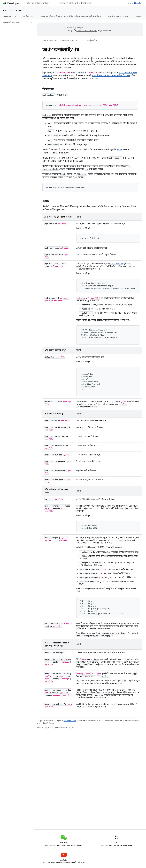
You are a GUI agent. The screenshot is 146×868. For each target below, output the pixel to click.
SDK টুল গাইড (92, 40)
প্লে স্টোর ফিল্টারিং (116, 264)
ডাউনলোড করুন (9, 16)
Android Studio (134, 3)
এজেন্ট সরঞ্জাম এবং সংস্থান (118, 16)
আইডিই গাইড (28, 16)
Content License (70, 721)
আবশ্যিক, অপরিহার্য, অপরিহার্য (38, 3)
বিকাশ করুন (65, 40)
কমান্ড (120, 150)
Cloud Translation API (87, 31)
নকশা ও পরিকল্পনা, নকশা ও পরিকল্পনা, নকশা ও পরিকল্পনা (81, 3)
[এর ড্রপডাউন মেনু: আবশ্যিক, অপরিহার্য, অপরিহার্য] (53, 3)
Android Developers (50, 40)
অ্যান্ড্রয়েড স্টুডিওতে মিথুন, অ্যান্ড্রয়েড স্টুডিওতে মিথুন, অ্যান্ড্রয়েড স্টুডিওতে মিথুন (71, 16)
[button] (15, 23)
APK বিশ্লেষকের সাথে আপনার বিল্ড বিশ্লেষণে (111, 76)
